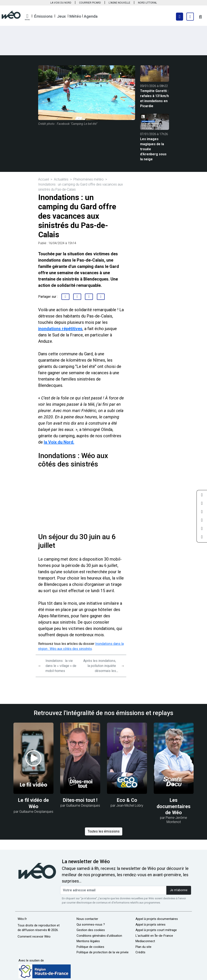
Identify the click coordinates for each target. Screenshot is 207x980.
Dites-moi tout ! (80, 800)
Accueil (44, 179)
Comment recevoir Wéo (34, 937)
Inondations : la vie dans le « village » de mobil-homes (61, 666)
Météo (75, 16)
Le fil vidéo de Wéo (33, 803)
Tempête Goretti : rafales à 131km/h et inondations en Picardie (154, 98)
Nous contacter (87, 919)
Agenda (91, 16)
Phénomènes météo (89, 179)
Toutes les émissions (104, 831)
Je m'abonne (179, 890)
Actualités (61, 179)
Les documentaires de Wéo (174, 806)
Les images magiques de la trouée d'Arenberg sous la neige (153, 149)
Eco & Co (127, 800)
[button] (27, 17)
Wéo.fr (22, 919)
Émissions (43, 16)
